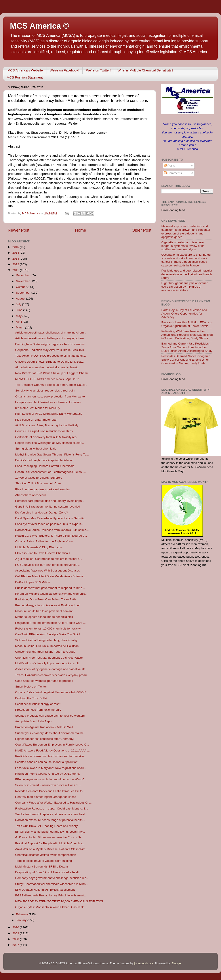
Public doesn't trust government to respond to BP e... (50, 588)
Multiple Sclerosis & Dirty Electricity (39, 547)
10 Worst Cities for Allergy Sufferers (39, 478)
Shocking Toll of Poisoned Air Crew (38, 483)
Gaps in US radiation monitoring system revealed (48, 507)
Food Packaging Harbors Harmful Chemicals (45, 466)
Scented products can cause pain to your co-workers (50, 716)
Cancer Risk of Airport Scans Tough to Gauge (45, 652)
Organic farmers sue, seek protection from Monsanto (50, 396)
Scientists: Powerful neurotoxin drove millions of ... (49, 785)
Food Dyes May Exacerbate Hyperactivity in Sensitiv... (51, 518)
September (24, 293)
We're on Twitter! (98, 70)
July (19, 304)
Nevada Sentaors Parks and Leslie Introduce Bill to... (50, 791)
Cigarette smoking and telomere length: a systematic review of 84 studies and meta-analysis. (183, 246)
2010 (16, 927)
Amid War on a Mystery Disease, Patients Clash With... (52, 849)
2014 (16, 253)
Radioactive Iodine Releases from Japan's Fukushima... (52, 530)
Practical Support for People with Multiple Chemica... (50, 843)
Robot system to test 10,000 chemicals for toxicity (48, 629)
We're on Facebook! (65, 70)
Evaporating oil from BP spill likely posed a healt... (48, 872)
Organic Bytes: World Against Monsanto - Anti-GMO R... (52, 692)
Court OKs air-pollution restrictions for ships (44, 431)
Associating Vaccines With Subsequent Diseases (48, 571)
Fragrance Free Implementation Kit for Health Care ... (50, 623)
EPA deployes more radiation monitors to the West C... (51, 779)
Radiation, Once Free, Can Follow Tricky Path (46, 599)
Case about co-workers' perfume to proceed (44, 681)
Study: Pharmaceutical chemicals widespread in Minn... (52, 884)
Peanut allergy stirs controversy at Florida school (47, 605)
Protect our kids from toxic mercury (38, 710)
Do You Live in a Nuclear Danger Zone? (42, 512)
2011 (16, 270)
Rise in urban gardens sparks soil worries (43, 489)
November (23, 281)
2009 (16, 933)
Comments (173, 173)
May (19, 316)
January (22, 920)
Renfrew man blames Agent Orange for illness (46, 797)
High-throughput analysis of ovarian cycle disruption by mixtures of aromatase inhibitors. (185, 287)
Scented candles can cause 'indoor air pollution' (47, 762)
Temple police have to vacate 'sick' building (44, 861)
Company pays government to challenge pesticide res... (52, 878)
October (22, 287)
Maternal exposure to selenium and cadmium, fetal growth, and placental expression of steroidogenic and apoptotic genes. (186, 232)
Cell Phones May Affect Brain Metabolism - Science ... (51, 576)
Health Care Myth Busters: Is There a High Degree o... (51, 536)
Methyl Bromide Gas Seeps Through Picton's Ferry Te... (52, 454)
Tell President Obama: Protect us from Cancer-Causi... (51, 385)
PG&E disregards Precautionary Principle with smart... (51, 895)
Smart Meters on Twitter (31, 687)
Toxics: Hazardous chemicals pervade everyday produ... (52, 675)
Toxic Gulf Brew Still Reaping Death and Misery (47, 826)
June (20, 310)
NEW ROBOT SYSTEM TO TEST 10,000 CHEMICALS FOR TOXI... (60, 901)
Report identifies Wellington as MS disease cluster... (50, 443)
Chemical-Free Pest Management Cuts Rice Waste (49, 658)
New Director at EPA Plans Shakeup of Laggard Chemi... (53, 373)
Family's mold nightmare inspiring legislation (44, 460)
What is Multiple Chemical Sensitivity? (146, 70)
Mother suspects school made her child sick (44, 617)
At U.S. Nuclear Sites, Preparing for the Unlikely (47, 425)
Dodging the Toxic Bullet (31, 698)
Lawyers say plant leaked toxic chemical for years (48, 402)
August (21, 299)
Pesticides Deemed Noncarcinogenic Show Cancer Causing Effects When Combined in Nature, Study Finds (186, 360)
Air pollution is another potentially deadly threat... (47, 367)
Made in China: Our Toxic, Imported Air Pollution (47, 646)
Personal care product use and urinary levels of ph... (50, 501)
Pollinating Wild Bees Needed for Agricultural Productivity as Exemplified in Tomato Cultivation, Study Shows (187, 335)
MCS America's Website (25, 70)
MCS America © (39, 26)
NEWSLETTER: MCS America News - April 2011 (48, 379)
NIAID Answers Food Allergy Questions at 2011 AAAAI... (52, 750)
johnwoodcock (144, 963)
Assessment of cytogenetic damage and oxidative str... (51, 669)
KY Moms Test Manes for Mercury (38, 408)
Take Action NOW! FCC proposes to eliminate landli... (51, 356)
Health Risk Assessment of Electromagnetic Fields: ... (51, 472)
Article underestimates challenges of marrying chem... (51, 333)
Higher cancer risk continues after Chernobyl (45, 739)
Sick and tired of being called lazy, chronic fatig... (47, 640)
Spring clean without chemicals (36, 449)
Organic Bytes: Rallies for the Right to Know (44, 541)
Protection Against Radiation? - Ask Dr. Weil (44, 727)
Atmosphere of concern (31, 495)
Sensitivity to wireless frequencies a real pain (45, 391)
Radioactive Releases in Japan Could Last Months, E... (52, 809)
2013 (16, 259)
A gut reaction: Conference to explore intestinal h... (49, 559)
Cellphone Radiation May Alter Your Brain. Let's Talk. (50, 350)
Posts (170, 166)
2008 (16, 939)
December (23, 275)
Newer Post (19, 230)
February (22, 914)
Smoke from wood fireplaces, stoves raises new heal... (51, 814)
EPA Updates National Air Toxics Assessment (45, 890)
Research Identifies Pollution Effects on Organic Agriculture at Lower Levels (187, 324)
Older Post (142, 230)
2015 (16, 247)
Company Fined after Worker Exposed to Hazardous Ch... (53, 803)
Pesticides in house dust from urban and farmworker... (51, 756)
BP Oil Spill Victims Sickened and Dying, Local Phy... (50, 832)
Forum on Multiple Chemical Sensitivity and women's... (51, 594)
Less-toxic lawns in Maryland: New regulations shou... (51, 768)
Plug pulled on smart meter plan (36, 420)
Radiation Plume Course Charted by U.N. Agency (48, 774)
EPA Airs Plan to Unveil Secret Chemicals (43, 553)
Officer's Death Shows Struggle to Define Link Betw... (50, 362)
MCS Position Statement (25, 77)
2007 (16, 945)
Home (80, 230)
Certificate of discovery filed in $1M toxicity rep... (47, 437)
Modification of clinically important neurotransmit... (48, 663)
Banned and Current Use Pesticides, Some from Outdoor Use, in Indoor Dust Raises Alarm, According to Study (187, 347)
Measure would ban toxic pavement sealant (44, 611)
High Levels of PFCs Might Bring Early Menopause (49, 414)
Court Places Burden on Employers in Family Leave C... (52, 745)
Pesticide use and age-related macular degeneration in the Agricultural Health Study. (187, 274)
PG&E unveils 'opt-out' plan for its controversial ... (48, 565)
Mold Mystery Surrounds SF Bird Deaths (42, 867)
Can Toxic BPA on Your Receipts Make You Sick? (48, 634)
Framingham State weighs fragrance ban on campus (50, 344)
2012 (16, 264)
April (19, 322)
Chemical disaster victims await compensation (46, 855)
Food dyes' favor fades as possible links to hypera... (50, 524)
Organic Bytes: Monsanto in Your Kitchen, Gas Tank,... (51, 907)
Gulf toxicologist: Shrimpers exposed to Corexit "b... (49, 837)
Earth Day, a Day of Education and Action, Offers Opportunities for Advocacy (184, 314)
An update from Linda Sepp (33, 721)
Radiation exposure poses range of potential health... (50, 820)
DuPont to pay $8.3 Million (33, 582)
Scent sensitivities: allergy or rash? (38, 704)
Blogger (177, 963)
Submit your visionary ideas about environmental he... (51, 733)
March (20, 327)
